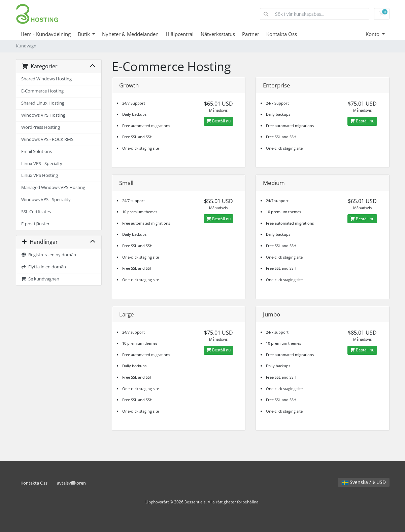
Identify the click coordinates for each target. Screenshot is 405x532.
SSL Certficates (36, 212)
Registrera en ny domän (49, 255)
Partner (251, 34)
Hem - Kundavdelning (46, 34)
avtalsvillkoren (71, 483)
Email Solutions (37, 151)
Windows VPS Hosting (43, 115)
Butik (85, 34)
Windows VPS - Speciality (46, 200)
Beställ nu (218, 121)
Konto (373, 34)
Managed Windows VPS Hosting (53, 187)
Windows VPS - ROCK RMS (47, 139)
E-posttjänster (35, 224)
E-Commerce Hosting (42, 91)
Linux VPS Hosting (40, 175)
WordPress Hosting (41, 127)
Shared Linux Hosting (43, 103)
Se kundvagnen (40, 279)
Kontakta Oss (282, 34)
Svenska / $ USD (364, 482)
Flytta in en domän (44, 267)
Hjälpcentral (180, 34)
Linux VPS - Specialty (42, 164)
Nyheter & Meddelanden (130, 34)
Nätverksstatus (218, 34)
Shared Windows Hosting (46, 79)
